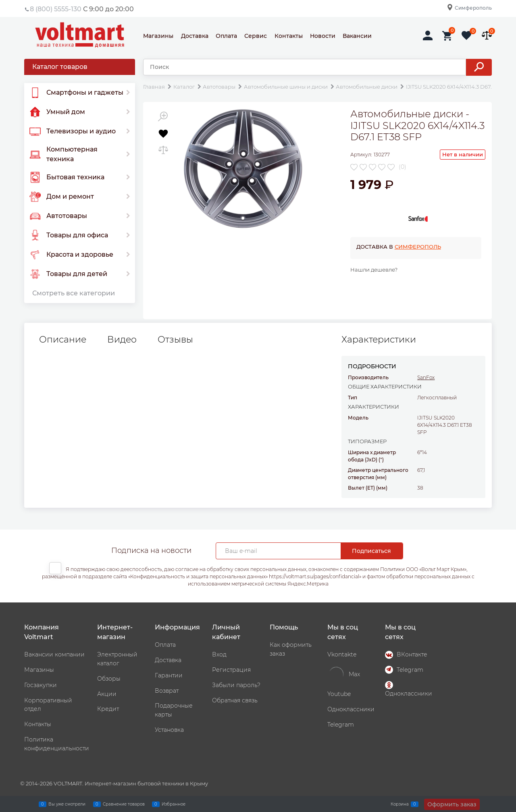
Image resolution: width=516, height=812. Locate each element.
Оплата (226, 36)
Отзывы (175, 340)
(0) (403, 167)
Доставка (195, 36)
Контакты (289, 36)
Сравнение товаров (124, 804)
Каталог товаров (60, 67)
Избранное (174, 804)
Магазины (158, 36)
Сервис (256, 36)
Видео (122, 340)
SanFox (426, 377)
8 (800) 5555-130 (56, 9)
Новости (323, 36)
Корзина (400, 804)
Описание (63, 340)
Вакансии (357, 36)
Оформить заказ (452, 804)
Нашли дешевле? (374, 270)
